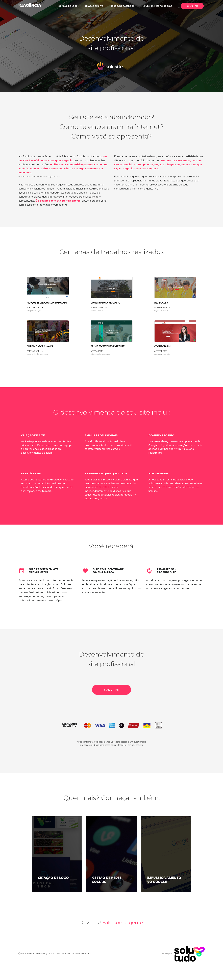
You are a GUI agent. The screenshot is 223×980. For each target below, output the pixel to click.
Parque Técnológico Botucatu (47, 303)
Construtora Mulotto (105, 303)
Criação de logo (68, 6)
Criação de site (94, 6)
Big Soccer (161, 303)
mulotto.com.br (97, 310)
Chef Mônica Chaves (40, 346)
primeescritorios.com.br (101, 354)
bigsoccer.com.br (161, 310)
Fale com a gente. (123, 922)
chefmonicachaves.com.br (38, 354)
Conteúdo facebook (122, 6)
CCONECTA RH (163, 346)
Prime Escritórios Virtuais (108, 346)
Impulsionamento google (157, 6)
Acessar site (35, 307)
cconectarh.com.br (162, 354)
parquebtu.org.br (34, 310)
